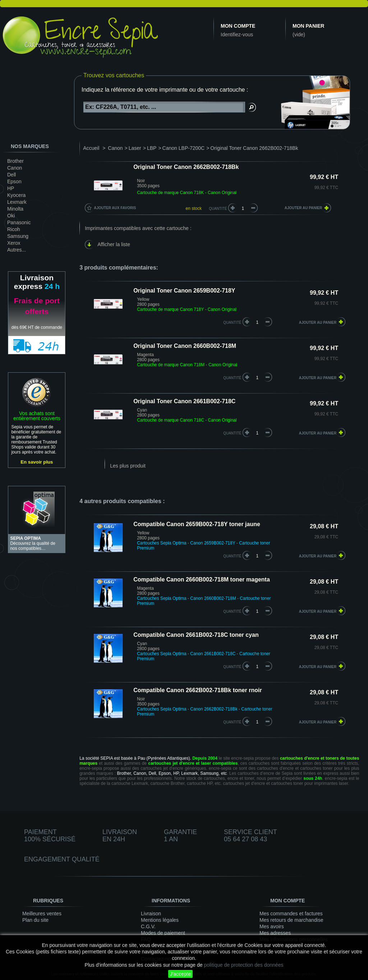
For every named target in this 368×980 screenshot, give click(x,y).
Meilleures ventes (42, 914)
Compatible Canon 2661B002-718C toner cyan (196, 635)
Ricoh (14, 229)
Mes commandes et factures (291, 914)
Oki (11, 216)
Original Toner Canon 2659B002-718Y (184, 291)
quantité (232, 323)
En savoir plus (37, 462)
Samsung (18, 236)
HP (11, 188)
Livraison (151, 914)
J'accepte (181, 974)
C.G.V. (148, 926)
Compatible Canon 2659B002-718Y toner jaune (197, 524)
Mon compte (238, 26)
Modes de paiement (163, 933)
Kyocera (16, 195)
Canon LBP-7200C (184, 148)
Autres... (17, 250)
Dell (11, 175)
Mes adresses (275, 933)
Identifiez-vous (237, 34)
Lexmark (17, 202)
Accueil (91, 148)
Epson (14, 181)
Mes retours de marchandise (291, 920)
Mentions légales (160, 920)
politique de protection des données (243, 965)
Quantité (218, 209)
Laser (135, 148)
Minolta (15, 209)
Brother (15, 161)
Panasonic (19, 222)
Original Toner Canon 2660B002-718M (185, 346)
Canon (15, 168)
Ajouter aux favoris (115, 208)
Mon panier (308, 26)
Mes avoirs (272, 926)
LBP (152, 148)
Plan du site (35, 920)
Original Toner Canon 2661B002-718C (184, 401)
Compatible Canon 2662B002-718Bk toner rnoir (197, 690)
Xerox (14, 243)
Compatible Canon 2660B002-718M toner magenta (202, 579)
